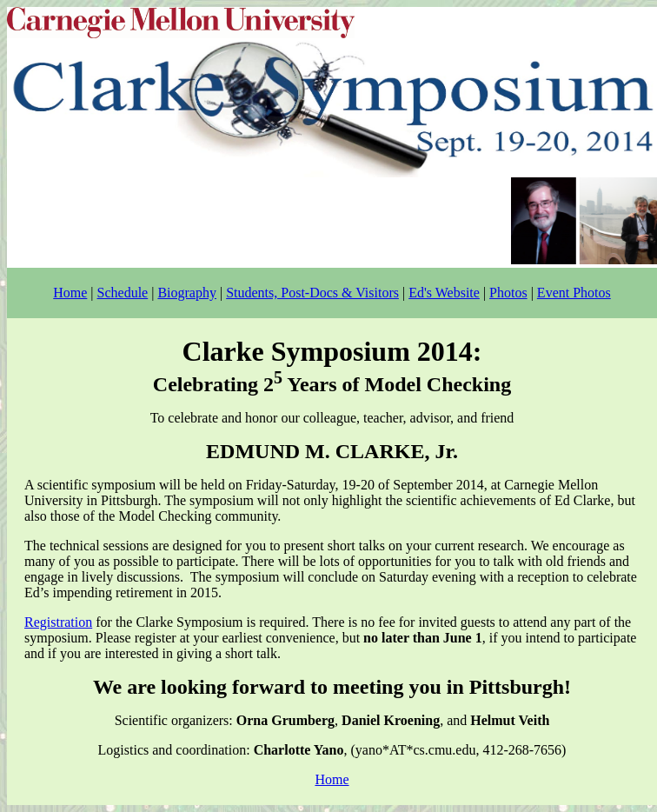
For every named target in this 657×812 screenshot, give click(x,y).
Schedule (123, 293)
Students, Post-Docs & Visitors (312, 293)
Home (70, 293)
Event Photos (574, 293)
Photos (508, 293)
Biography (187, 293)
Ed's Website (444, 293)
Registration (58, 622)
